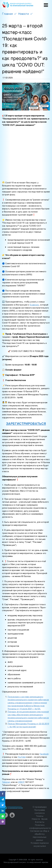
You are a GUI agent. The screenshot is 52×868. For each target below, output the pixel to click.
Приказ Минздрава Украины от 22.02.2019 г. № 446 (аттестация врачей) (28, 725)
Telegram (7, 782)
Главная (7, 14)
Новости (24, 14)
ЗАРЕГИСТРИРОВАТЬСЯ (26, 424)
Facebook (44, 754)
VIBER (21, 782)
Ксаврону (34, 305)
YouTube (22, 757)
